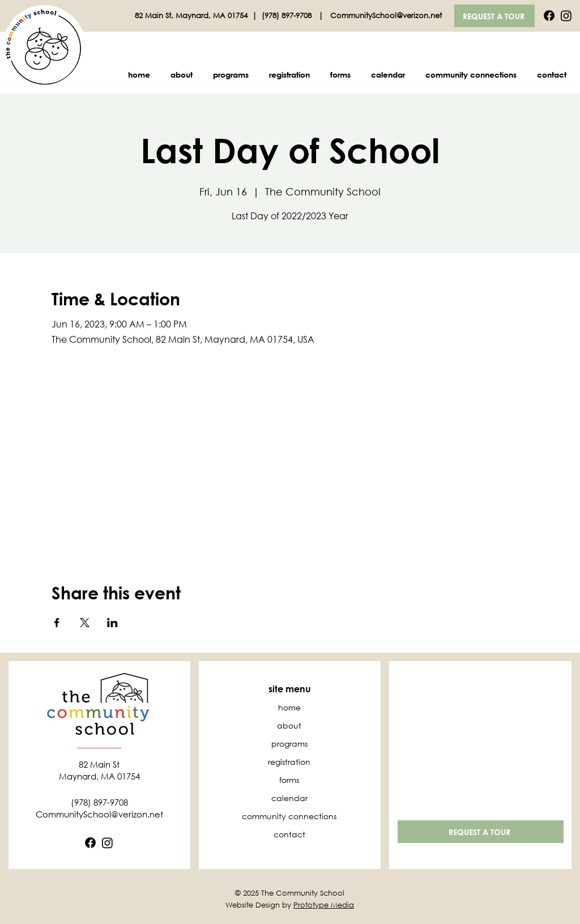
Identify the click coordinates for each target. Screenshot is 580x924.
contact (289, 834)
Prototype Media (324, 905)
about (289, 725)
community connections (289, 816)
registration (289, 762)
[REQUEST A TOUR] (494, 16)
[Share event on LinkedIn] (112, 623)
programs (289, 744)
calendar (289, 798)
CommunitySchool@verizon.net (386, 16)
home (289, 707)
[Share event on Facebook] (57, 623)
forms (289, 780)
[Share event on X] (85, 623)
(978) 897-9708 (288, 16)
